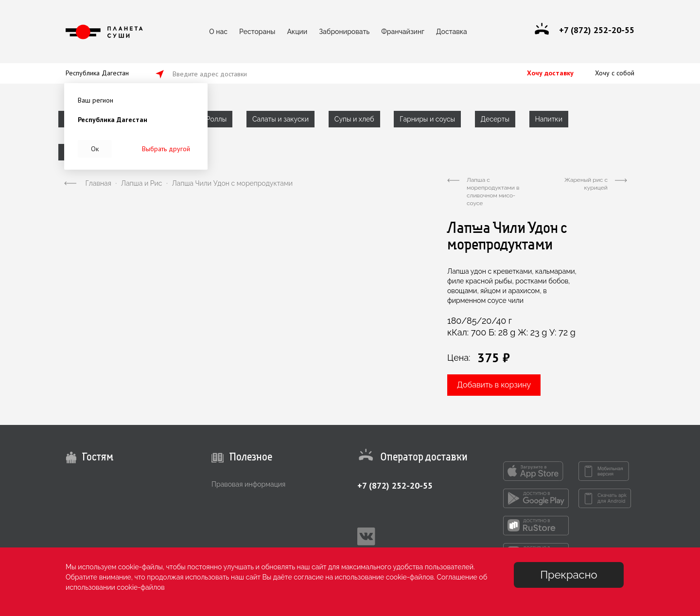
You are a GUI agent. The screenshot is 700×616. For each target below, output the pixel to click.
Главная (98, 183)
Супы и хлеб (354, 119)
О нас (218, 32)
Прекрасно (569, 575)
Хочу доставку (550, 73)
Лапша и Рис (142, 183)
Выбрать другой (166, 149)
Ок (95, 149)
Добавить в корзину (494, 385)
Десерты (495, 119)
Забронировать (344, 32)
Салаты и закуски (280, 119)
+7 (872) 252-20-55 (395, 485)
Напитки (549, 119)
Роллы (216, 119)
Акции (297, 32)
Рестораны (257, 32)
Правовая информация (248, 484)
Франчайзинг (403, 32)
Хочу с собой (615, 73)
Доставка (452, 32)
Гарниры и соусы (427, 119)
